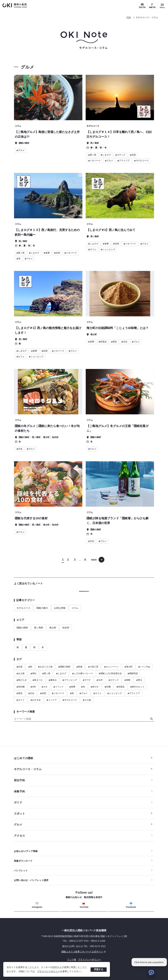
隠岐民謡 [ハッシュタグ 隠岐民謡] (133, 674)
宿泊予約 (142, 7)
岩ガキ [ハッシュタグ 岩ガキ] (95, 687)
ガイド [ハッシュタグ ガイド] (21, 700)
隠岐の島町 (22, 628)
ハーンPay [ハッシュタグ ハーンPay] (144, 667)
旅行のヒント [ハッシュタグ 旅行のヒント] (137, 687)
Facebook (131, 905)
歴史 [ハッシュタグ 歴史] (19, 693)
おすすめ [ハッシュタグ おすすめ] (36, 700)
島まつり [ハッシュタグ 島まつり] (38, 680)
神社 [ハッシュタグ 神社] (33, 674)
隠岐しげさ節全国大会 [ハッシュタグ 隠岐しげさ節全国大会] (110, 674)
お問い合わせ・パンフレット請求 (31, 880)
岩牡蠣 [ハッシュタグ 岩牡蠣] (21, 687)
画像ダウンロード (23, 861)
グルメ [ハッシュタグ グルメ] (84, 693)
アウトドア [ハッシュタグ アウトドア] (134, 693)
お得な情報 (60, 608)
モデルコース (23, 608)
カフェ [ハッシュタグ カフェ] (97, 693)
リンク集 (72, 960)
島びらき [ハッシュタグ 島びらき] (22, 680)
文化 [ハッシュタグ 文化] (31, 693)
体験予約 (152, 7)
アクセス (19, 836)
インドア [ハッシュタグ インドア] (52, 700)
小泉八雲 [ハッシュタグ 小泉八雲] (93, 667)
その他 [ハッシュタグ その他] (87, 700)
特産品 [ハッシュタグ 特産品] (120, 687)
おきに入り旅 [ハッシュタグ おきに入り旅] (45, 667)
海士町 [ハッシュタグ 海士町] (128, 667)
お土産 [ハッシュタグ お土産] (21, 674)
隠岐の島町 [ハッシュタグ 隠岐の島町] (64, 667)
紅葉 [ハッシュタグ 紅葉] (19, 667)
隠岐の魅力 (42, 608)
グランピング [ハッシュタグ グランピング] (70, 680)
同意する (99, 969)
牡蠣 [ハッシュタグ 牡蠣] (108, 687)
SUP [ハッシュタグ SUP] (100, 680)
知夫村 (66, 628)
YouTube (84, 905)
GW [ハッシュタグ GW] (33, 687)
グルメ (83, 825)
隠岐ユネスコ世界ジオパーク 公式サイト (60, 952)
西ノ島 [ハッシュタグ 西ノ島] (46, 674)
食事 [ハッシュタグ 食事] (72, 687)
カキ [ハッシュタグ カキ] (45, 687)
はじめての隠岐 (83, 758)
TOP (129, 17)
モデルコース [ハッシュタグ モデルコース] (70, 700)
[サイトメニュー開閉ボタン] (162, 6)
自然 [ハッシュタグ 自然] (43, 693)
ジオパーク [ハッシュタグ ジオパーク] (58, 693)
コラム (75, 608)
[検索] (152, 719)
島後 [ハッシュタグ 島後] (79, 667)
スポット (83, 814)
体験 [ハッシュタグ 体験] (127, 680)
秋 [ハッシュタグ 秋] (30, 667)
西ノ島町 (39, 628)
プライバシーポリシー (49, 971)
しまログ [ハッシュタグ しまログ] (61, 674)
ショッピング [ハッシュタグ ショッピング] (115, 693)
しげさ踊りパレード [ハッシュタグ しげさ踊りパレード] (83, 674)
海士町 (53, 628)
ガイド (18, 802)
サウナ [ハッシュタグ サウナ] (87, 680)
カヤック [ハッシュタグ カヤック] (114, 680)
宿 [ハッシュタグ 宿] (72, 693)
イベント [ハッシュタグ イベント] (58, 687)
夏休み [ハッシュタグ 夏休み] (53, 680)
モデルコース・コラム (147, 17)
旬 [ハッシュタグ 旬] (83, 687)
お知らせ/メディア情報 (26, 851)
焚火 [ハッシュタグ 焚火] (139, 680)
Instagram (37, 905)
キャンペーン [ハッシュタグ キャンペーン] (111, 667)
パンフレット (21, 871)
